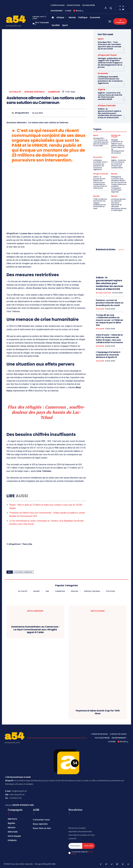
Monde (114, 174)
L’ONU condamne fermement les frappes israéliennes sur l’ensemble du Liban (100, 204)
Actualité (15, 92)
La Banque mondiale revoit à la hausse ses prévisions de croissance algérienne (110, 80)
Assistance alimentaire (23, 572)
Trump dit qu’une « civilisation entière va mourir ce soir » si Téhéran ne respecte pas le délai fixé (109, 320)
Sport (101, 39)
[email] (75, 846)
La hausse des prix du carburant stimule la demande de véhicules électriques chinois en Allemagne (119, 205)
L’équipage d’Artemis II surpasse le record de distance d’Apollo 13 (108, 355)
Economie (103, 73)
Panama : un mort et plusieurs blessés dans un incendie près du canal (110, 303)
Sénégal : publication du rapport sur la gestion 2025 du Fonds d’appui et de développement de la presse (110, 63)
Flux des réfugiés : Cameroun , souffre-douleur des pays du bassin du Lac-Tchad (46, 412)
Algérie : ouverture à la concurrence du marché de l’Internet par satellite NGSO (110, 96)
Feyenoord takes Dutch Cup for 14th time (98, 712)
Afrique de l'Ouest (107, 55)
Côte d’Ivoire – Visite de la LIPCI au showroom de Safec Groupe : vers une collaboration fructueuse (109, 339)
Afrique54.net (22, 113)
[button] (111, 8)
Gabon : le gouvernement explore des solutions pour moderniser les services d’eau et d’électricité (110, 113)
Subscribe (89, 846)
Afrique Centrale (34, 92)
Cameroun (54, 92)
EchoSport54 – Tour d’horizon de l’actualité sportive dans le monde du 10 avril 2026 (110, 45)
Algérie (102, 89)
